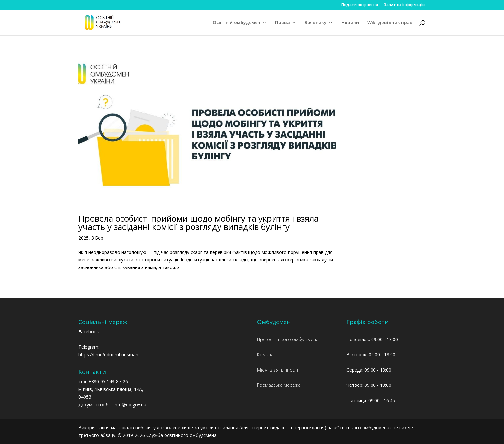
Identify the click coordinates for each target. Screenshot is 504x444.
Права (283, 23)
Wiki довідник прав (390, 23)
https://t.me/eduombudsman (108, 354)
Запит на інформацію (405, 5)
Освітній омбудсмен (237, 23)
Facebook (89, 332)
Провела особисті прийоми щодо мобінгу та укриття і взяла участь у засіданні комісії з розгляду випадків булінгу (198, 222)
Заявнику (316, 23)
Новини (350, 23)
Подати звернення (360, 5)
